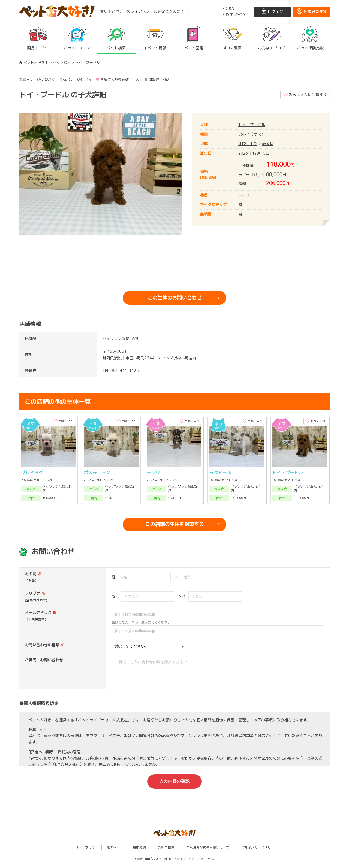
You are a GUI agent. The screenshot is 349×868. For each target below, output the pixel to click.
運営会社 (114, 852)
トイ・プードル (252, 125)
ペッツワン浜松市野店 (122, 338)
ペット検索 (62, 62)
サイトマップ (85, 852)
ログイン (275, 11)
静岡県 (268, 143)
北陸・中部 (248, 143)
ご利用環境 (166, 852)
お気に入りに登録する (308, 94)
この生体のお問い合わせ (174, 298)
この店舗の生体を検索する (174, 524)
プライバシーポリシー (258, 852)
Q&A (230, 8)
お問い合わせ (237, 14)
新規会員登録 (315, 11)
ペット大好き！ (36, 62)
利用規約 (139, 852)
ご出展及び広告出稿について (208, 852)
